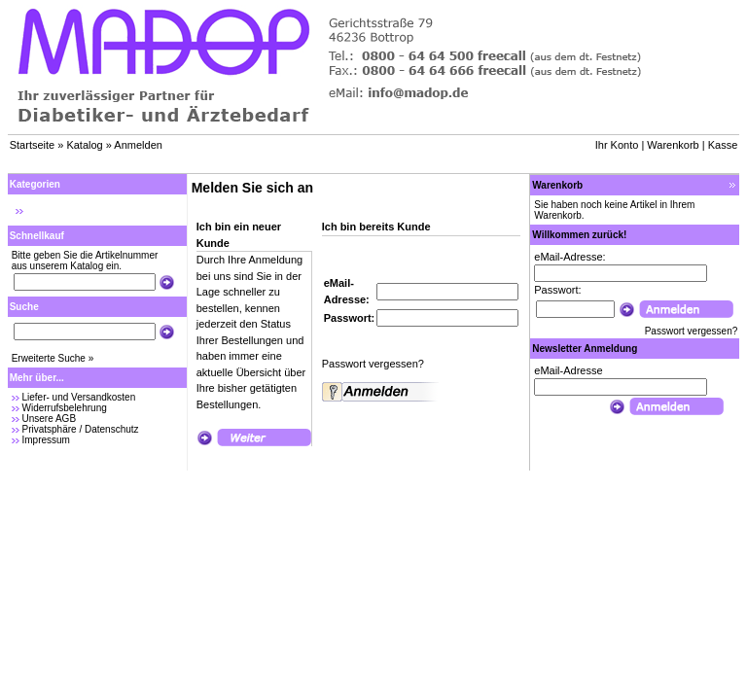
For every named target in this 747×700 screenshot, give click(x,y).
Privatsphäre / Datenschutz (80, 429)
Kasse (723, 145)
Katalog (84, 145)
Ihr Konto (617, 145)
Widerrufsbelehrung (64, 408)
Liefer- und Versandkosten (78, 397)
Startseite (32, 145)
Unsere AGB (49, 419)
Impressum (45, 440)
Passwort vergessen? (373, 364)
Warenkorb (673, 145)
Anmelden (138, 145)
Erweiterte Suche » (53, 358)
